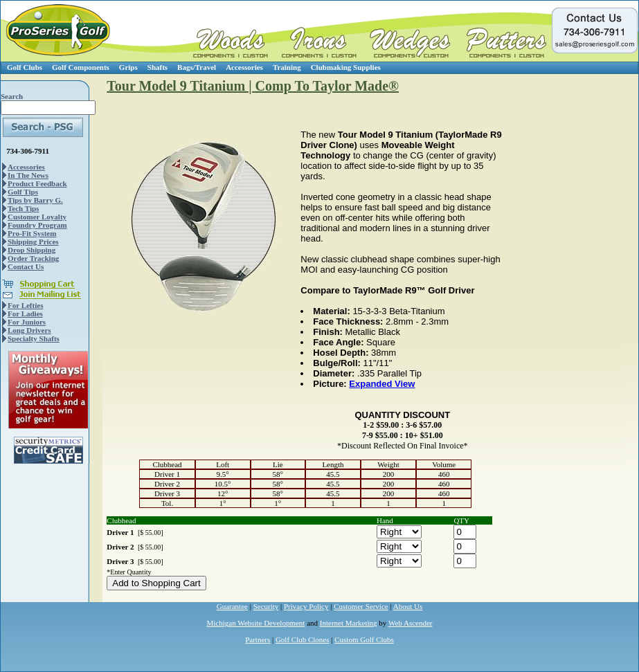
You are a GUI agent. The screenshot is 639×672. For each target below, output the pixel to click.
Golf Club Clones (303, 639)
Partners (258, 639)
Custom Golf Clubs (364, 639)
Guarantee (232, 606)
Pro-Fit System (32, 233)
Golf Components (81, 67)
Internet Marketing (349, 623)
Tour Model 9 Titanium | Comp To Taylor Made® (253, 86)
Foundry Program (37, 225)
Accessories (244, 67)
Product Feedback (37, 183)
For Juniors (27, 322)
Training (287, 67)
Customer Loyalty (37, 217)
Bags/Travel (197, 67)
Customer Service (361, 606)
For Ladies (25, 314)
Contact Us (26, 266)
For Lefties (25, 305)
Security (266, 606)
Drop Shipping (31, 250)
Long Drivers (29, 330)
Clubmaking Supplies (346, 67)
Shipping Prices (33, 242)
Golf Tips (23, 192)
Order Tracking (33, 258)
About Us (408, 606)
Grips (128, 67)
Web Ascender (411, 623)
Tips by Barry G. (35, 200)
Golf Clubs (25, 67)
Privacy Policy (306, 606)
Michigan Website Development (256, 623)
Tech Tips (23, 208)
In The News (28, 175)
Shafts (157, 67)
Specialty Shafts (34, 338)
